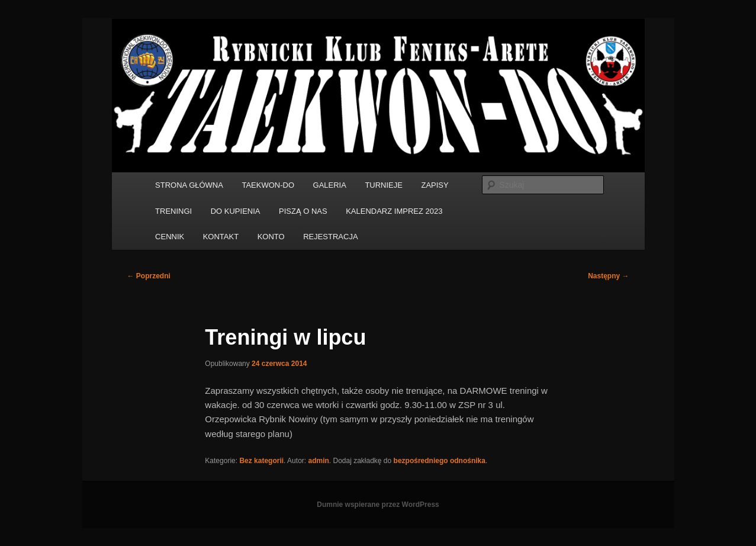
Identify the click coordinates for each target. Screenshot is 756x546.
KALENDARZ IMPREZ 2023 (394, 211)
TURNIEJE (384, 185)
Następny (608, 276)
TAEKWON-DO (268, 185)
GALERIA (330, 185)
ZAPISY (435, 185)
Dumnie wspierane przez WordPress (378, 505)
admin (318, 461)
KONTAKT (221, 237)
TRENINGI (173, 211)
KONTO (271, 237)
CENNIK (170, 237)
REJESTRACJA (330, 237)
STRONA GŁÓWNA (189, 185)
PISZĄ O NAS (303, 211)
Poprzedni (149, 276)
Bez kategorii (261, 461)
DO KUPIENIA (236, 211)
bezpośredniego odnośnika (440, 461)
